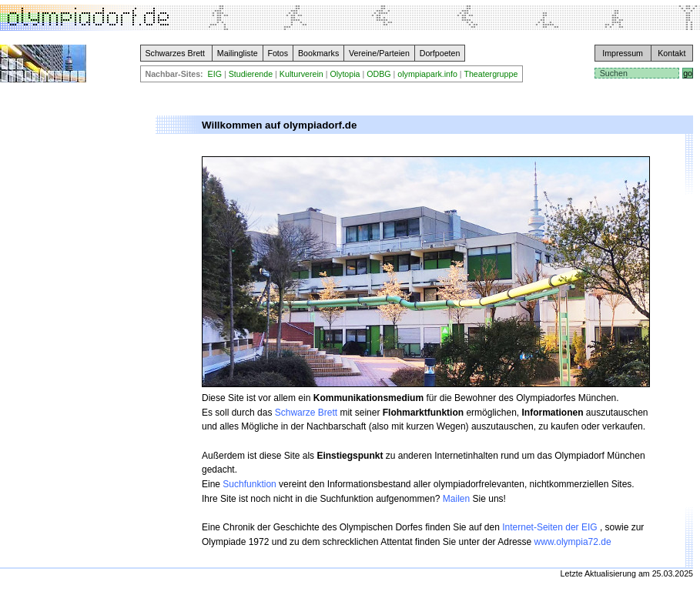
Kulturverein (301, 74)
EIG (215, 74)
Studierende (251, 74)
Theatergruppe (491, 74)
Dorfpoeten (440, 53)
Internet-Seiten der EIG (551, 527)
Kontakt (672, 53)
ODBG (378, 74)
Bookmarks (318, 53)
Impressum (623, 53)
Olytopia (345, 74)
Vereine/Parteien (379, 53)
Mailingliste (238, 53)
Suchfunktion (249, 484)
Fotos (278, 53)
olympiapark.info (427, 74)
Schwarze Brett (306, 413)
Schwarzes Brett (175, 53)
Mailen (456, 499)
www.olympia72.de (573, 542)
